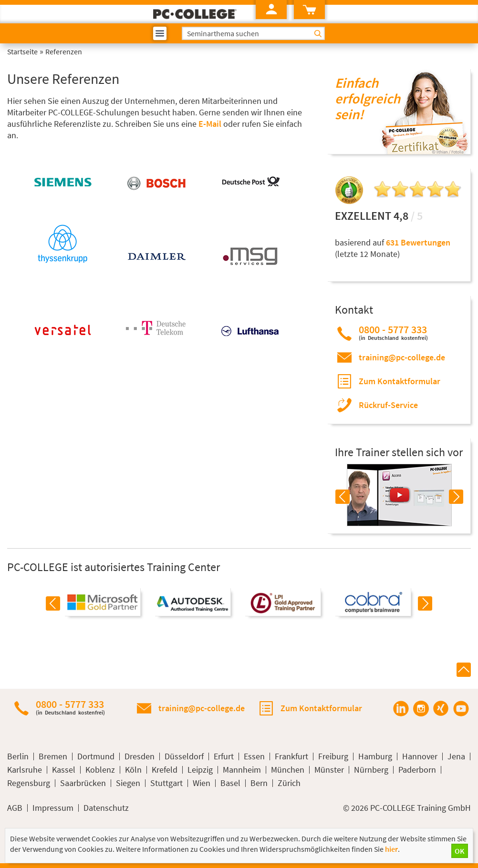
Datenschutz (106, 808)
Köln (133, 770)
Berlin (18, 756)
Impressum (53, 808)
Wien (202, 783)
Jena (456, 756)
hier (391, 849)
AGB (15, 808)
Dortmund (96, 756)
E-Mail (210, 124)
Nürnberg (371, 770)
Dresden (140, 756)
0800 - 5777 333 (393, 332)
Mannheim (242, 770)
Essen (254, 756)
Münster (329, 770)
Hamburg (375, 756)
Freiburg (333, 756)
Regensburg (29, 783)
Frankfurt (291, 756)
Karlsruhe (25, 770)
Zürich (289, 783)
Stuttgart (166, 783)
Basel (230, 783)
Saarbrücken (83, 783)
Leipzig (200, 770)
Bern (259, 783)
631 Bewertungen (418, 242)
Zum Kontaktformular (400, 381)
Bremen (53, 756)
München (288, 770)
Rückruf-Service (388, 405)
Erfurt (224, 756)
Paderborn (417, 770)
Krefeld (165, 770)
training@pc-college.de (402, 357)
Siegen (128, 783)
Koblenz (100, 770)
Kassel (64, 770)
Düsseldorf (184, 756)
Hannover (420, 756)
